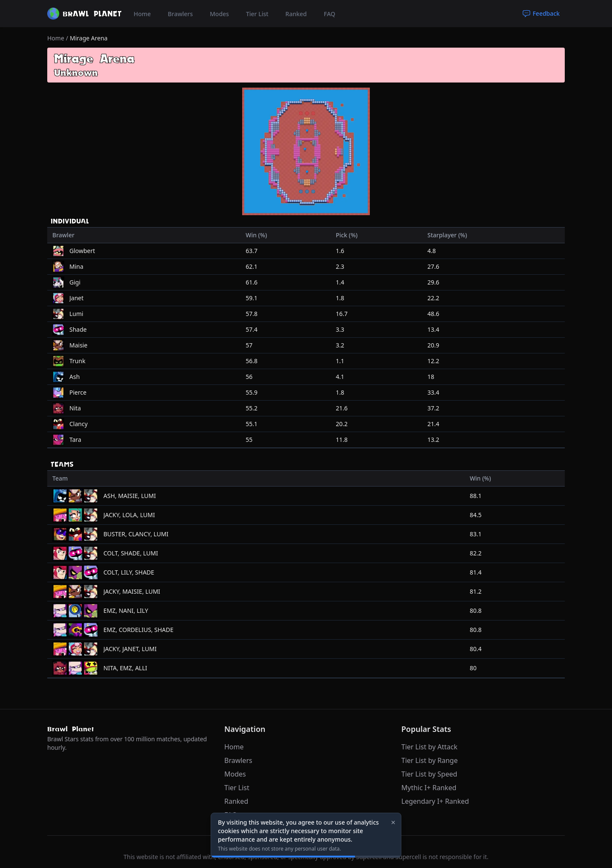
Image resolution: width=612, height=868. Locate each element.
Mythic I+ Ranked (429, 788)
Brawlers (180, 14)
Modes (219, 14)
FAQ (330, 14)
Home (142, 14)
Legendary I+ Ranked (435, 801)
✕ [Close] (393, 822)
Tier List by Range (429, 760)
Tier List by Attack (429, 747)
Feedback (541, 14)
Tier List (257, 14)
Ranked (296, 14)
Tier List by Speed (429, 774)
